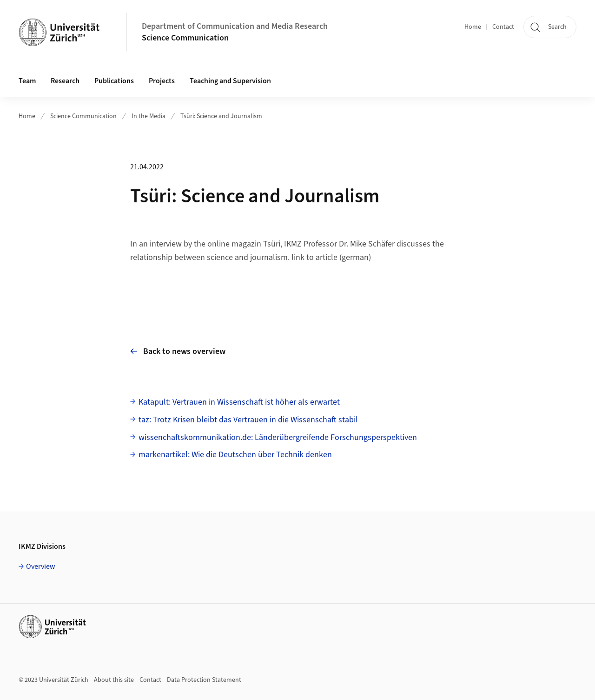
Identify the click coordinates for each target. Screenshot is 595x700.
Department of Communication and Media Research (235, 26)
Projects (162, 81)
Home (473, 27)
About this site (114, 680)
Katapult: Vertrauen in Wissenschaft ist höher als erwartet (239, 402)
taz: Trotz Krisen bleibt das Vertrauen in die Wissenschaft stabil (248, 420)
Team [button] (27, 81)
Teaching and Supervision (230, 81)
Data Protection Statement (204, 680)
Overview (41, 567)
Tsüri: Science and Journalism (221, 116)
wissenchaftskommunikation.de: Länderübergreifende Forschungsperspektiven (278, 437)
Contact (503, 27)
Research (65, 81)
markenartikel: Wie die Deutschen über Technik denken (235, 455)
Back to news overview (178, 351)
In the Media (149, 116)
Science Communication (185, 38)
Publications (114, 81)
